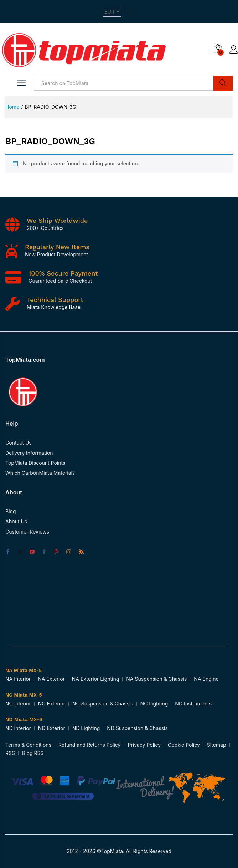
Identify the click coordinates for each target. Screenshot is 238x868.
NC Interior (18, 703)
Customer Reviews (27, 532)
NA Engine (206, 679)
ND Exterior (52, 728)
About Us (16, 521)
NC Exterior (52, 703)
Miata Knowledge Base (54, 307)
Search (223, 83)
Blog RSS (33, 753)
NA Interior (18, 679)
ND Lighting (86, 728)
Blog (11, 511)
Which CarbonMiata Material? (40, 473)
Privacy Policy (144, 745)
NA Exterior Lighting (95, 679)
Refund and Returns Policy (89, 745)
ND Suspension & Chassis (137, 728)
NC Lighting (154, 703)
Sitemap (217, 745)
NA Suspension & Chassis (156, 679)
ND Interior (18, 728)
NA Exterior (51, 679)
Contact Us (19, 443)
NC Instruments (193, 703)
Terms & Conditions (28, 745)
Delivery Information (29, 453)
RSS (10, 753)
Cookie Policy (184, 745)
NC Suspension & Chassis (103, 703)
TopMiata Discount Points (35, 463)
